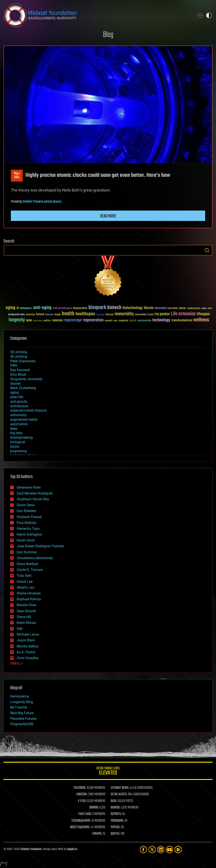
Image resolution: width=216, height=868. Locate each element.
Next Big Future (22, 713)
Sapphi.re (72, 849)
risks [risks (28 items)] (115, 321)
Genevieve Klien (29, 487)
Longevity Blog (22, 702)
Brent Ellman (26, 623)
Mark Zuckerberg (23, 388)
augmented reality (24, 420)
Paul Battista (27, 523)
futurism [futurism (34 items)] (49, 315)
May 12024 (17, 176)
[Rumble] (178, 849)
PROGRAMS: (117, 821)
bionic (15, 447)
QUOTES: (115, 834)
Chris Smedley (28, 658)
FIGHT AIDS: (85, 814)
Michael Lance (28, 634)
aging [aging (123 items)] (11, 308)
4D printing (19, 357)
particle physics (53, 202)
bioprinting (18, 451)
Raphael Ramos (29, 599)
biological (18, 442)
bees (14, 429)
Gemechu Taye (28, 529)
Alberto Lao (25, 587)
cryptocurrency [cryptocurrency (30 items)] (194, 308)
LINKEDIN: (81, 794)
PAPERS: (115, 827)
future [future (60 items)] (40, 314)
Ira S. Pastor (26, 652)
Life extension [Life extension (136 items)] (183, 314)
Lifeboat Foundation (31, 849)
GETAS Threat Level (108, 772)
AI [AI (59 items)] (18, 308)
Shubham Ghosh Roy (33, 499)
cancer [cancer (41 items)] (182, 308)
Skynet (15, 384)
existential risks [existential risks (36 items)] (16, 315)
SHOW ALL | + (17, 664)
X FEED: (82, 801)
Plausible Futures (23, 719)
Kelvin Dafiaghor (29, 534)
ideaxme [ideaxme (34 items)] (109, 315)
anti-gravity (19, 402)
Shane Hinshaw (29, 593)
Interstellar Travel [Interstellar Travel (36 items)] (144, 315)
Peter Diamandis (23, 361)
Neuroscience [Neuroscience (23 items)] (38, 321)
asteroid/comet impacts (28, 410)
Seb (20, 629)
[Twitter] (152, 849)
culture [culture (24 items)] (204, 308)
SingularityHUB (22, 724)
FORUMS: (97, 834)
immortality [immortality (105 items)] (124, 314)
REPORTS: (116, 814)
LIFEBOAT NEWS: (120, 788)
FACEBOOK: (80, 788)
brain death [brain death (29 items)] (172, 308)
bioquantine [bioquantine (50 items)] (80, 308)
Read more (108, 216)
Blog (108, 35)
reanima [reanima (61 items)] (57, 320)
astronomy (18, 415)
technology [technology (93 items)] (161, 320)
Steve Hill (24, 617)
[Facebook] (143, 849)
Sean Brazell (26, 611)
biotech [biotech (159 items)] (114, 308)
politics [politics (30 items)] (47, 321)
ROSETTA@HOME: (80, 827)
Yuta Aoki (24, 576)
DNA (14, 365)
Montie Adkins (28, 646)
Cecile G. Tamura (30, 570)
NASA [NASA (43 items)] (29, 321)
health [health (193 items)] (68, 314)
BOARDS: (116, 808)
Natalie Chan (27, 605)
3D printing (19, 352)
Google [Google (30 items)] (58, 315)
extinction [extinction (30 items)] (30, 315)
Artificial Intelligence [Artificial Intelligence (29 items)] (62, 308)
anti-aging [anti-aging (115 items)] (42, 308)
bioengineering (21, 437)
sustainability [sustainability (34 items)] (144, 321)
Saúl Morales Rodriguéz (35, 493)
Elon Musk (18, 374)
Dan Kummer (27, 552)
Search (207, 250)
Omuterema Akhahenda (35, 558)
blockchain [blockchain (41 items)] (161, 308)
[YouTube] (169, 849)
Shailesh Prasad (32, 202)
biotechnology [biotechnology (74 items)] (133, 308)
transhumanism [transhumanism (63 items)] (182, 320)
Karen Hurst (26, 540)
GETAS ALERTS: (119, 794)
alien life (17, 397)
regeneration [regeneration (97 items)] (93, 320)
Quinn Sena (26, 505)
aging (15, 392)
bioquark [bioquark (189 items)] (97, 308)
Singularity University (26, 379)
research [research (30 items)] (109, 321)
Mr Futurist (19, 707)
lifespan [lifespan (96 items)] (203, 314)
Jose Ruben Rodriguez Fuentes (40, 546)
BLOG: (114, 801)
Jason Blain (26, 640)
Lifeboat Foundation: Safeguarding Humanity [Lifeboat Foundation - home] (97, 15)
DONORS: (94, 808)
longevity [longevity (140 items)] (17, 320)
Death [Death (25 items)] (210, 308)
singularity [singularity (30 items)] (123, 321)
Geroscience (19, 696)
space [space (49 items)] (133, 320)
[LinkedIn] (161, 849)
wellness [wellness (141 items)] (201, 320)
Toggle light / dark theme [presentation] (209, 15)
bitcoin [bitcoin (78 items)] (149, 308)
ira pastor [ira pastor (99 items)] (162, 314)
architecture (19, 406)
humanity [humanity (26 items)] (100, 315)
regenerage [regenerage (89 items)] (73, 320)
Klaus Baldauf (28, 564)
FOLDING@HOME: (81, 821)
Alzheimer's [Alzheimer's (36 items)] (26, 308)
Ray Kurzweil (20, 370)
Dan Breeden (26, 511)
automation (19, 424)
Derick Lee (25, 582)
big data (16, 433)
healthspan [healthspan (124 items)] (85, 314)
